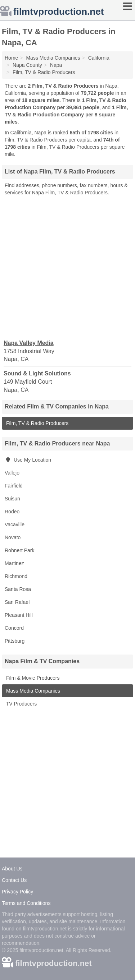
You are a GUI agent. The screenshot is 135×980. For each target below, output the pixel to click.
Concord (14, 628)
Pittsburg (15, 641)
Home (11, 58)
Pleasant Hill (19, 615)
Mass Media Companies (32, 691)
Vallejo (12, 473)
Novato (13, 537)
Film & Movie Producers (32, 678)
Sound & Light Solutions (37, 373)
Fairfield (14, 486)
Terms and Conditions (26, 903)
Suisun (12, 499)
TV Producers (21, 704)
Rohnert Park (19, 550)
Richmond (16, 576)
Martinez (14, 563)
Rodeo (12, 512)
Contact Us (14, 880)
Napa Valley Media (29, 343)
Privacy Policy (17, 892)
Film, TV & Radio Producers (37, 423)
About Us (12, 869)
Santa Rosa (18, 589)
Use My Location (28, 460)
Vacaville (15, 524)
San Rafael (17, 602)
